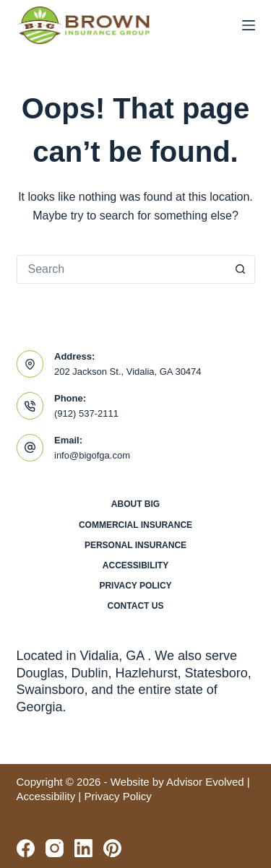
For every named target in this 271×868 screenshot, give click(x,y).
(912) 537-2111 (86, 413)
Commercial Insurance (135, 525)
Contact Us (136, 606)
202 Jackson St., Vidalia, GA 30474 (128, 372)
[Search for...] (121, 269)
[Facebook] (26, 848)
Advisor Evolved (205, 782)
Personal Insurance (135, 545)
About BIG (135, 504)
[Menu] (249, 25)
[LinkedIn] (83, 848)
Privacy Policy (135, 586)
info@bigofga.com (92, 455)
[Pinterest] (112, 848)
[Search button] (241, 269)
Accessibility (135, 565)
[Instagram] (55, 848)
